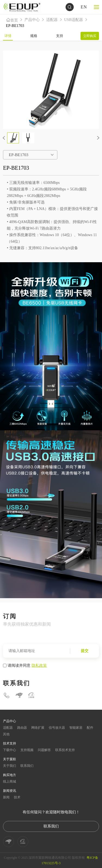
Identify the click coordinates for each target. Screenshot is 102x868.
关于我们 (10, 766)
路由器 (22, 728)
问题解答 (44, 750)
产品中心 (32, 20)
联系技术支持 (65, 750)
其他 (6, 734)
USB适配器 (74, 20)
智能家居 (76, 728)
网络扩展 (38, 728)
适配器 (52, 20)
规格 (34, 36)
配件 (90, 728)
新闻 (6, 797)
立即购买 (90, 36)
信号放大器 (57, 728)
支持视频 (27, 750)
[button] (4, 138)
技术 (17, 797)
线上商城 (10, 781)
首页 (12, 20)
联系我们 (27, 766)
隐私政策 (39, 665)
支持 (60, 36)
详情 (8, 36)
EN (84, 7)
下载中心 (10, 750)
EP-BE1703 (15, 26)
